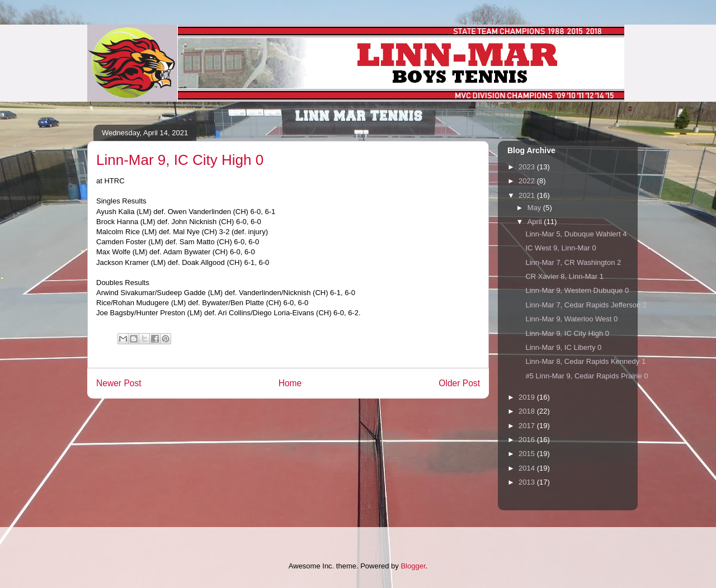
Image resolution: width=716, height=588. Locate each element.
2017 (528, 426)
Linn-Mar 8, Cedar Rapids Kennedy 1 (585, 361)
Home (290, 383)
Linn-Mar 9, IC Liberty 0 (563, 347)
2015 (528, 454)
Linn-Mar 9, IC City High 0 (567, 333)
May (535, 208)
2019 (528, 397)
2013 (528, 482)
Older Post (459, 383)
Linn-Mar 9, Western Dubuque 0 (577, 290)
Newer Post (119, 383)
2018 (528, 411)
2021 (528, 195)
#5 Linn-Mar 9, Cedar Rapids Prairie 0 (587, 376)
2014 (528, 468)
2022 (528, 181)
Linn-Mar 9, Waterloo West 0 (571, 319)
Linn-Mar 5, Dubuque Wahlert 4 (576, 234)
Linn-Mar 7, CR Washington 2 (573, 262)
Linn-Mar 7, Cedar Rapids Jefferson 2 (586, 305)
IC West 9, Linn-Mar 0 (560, 248)
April (536, 222)
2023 (528, 167)
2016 (528, 440)
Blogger (413, 566)
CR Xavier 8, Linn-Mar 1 (564, 276)
